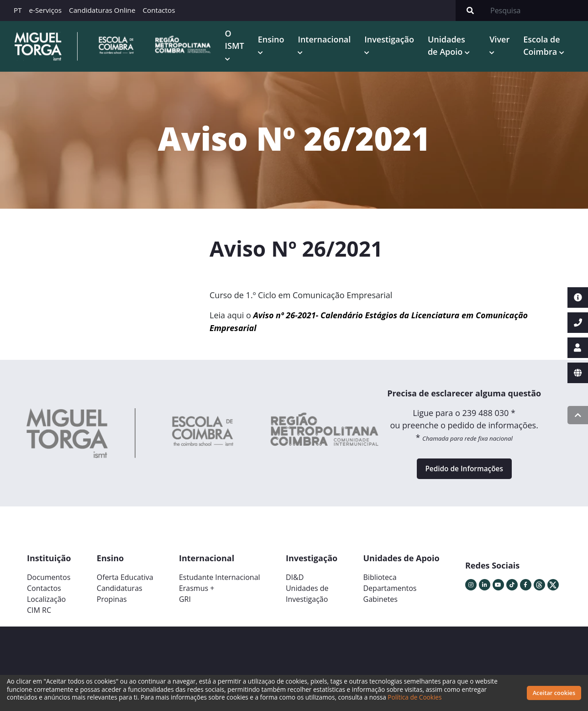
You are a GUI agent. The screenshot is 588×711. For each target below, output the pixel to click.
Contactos (159, 10)
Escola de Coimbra (543, 46)
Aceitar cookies (554, 693)
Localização (46, 605)
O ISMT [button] (238, 40)
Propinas (112, 605)
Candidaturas (120, 594)
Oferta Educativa (125, 583)
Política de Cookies (415, 697)
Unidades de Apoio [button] (450, 46)
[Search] (536, 11)
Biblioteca (380, 583)
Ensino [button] (275, 40)
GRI (185, 605)
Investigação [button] (393, 40)
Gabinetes (381, 605)
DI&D (295, 583)
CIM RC (39, 616)
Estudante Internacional (220, 583)
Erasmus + (197, 594)
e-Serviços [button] (46, 10)
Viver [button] (501, 40)
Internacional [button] (328, 40)
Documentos (49, 583)
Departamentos (390, 594)
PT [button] (18, 10)
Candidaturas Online (102, 10)
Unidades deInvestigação (307, 599)
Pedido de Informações (464, 472)
